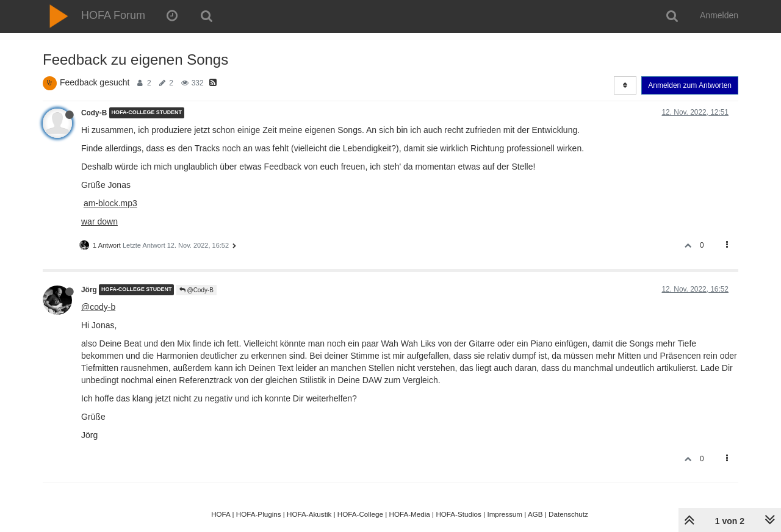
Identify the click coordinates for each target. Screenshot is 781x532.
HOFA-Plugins (259, 514)
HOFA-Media (409, 514)
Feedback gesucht (95, 82)
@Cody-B (196, 290)
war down (99, 221)
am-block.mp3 (110, 203)
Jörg (89, 290)
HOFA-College (360, 514)
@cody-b (98, 307)
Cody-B (94, 113)
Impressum (505, 514)
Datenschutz (568, 514)
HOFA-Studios (459, 514)
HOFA (221, 514)
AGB (535, 514)
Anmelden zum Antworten (690, 85)
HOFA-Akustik (309, 514)
